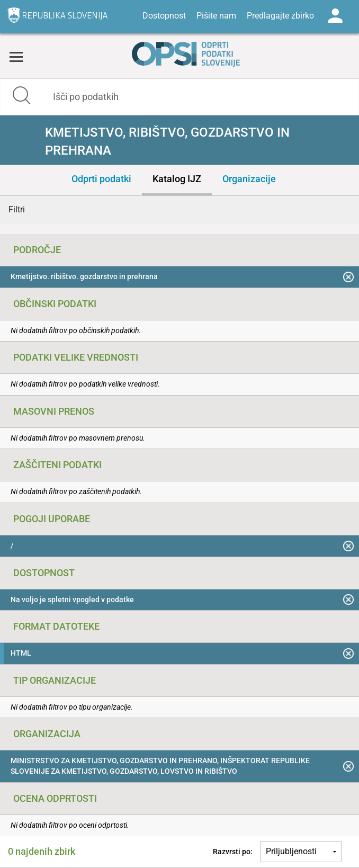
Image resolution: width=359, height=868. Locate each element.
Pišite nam (216, 16)
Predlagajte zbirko (280, 16)
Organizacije (249, 179)
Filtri (17, 209)
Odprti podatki (101, 179)
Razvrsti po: (233, 852)
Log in (335, 16)
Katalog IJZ (177, 179)
